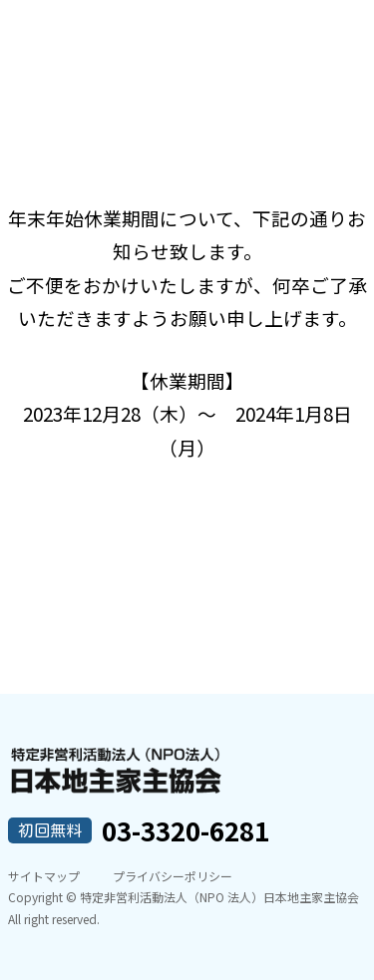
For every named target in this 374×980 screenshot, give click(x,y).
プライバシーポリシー (173, 876)
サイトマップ (44, 876)
